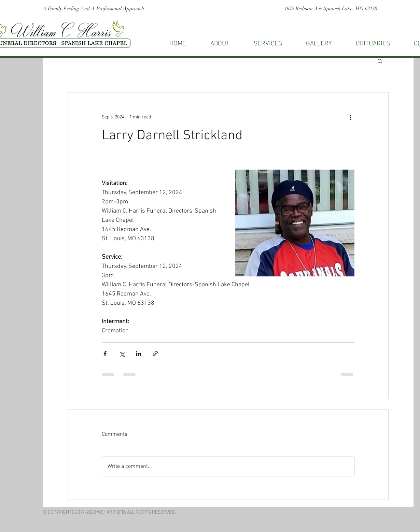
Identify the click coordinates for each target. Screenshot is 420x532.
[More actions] (350, 117)
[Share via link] (155, 354)
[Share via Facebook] (105, 354)
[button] (380, 61)
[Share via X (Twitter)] (122, 354)
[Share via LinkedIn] (138, 354)
